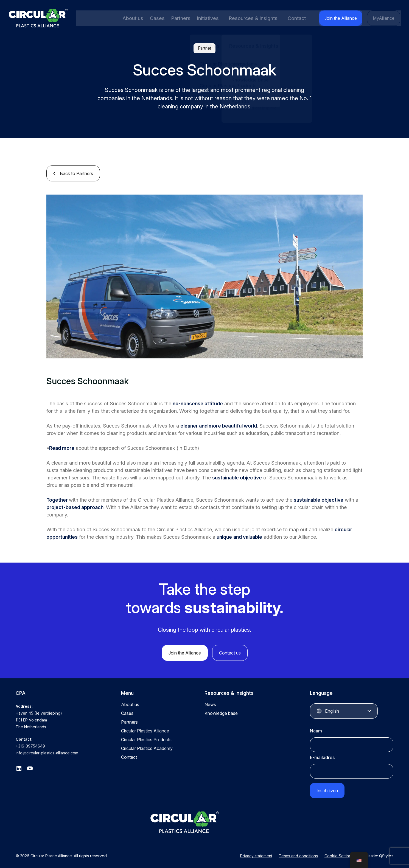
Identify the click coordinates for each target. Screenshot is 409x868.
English (332, 710)
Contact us (230, 652)
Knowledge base (221, 713)
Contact (301, 18)
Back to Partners (76, 173)
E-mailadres (322, 757)
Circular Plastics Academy (147, 748)
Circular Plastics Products (146, 739)
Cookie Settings (339, 854)
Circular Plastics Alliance (145, 730)
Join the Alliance (343, 18)
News (210, 704)
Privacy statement (256, 854)
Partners (179, 18)
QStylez (386, 854)
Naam (316, 730)
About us (132, 18)
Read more (62, 447)
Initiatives (206, 18)
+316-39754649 (30, 745)
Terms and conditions (298, 854)
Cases (156, 18)
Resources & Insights (254, 18)
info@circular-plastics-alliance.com (47, 752)
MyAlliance (384, 18)
